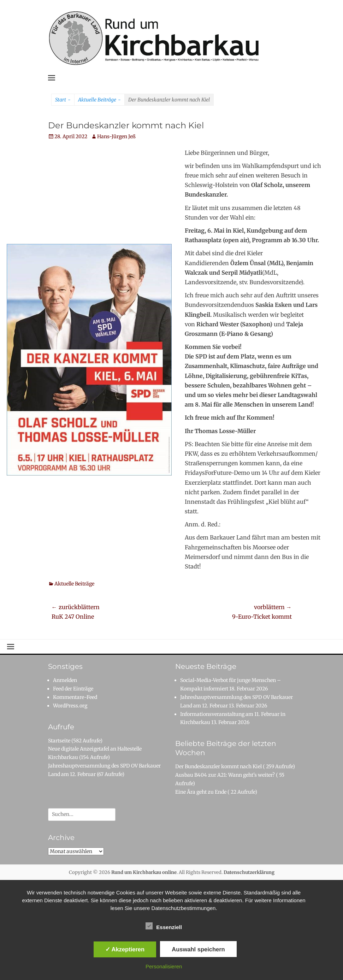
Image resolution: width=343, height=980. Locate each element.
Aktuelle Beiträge (99, 100)
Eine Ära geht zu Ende (201, 792)
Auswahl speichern (198, 949)
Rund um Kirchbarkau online (144, 872)
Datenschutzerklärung (249, 872)
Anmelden (65, 680)
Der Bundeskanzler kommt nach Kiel (218, 766)
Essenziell (164, 926)
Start (63, 100)
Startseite (59, 741)
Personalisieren (164, 966)
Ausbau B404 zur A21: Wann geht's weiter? (225, 775)
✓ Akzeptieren (125, 949)
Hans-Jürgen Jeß (116, 136)
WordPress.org (70, 706)
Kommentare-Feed (75, 697)
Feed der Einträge (73, 689)
